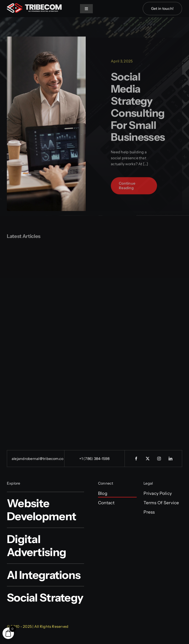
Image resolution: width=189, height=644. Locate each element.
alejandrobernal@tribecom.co (37, 459)
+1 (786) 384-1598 (94, 459)
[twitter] (148, 459)
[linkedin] (170, 459)
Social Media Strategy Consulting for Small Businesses (138, 109)
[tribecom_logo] (34, 5)
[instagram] (159, 459)
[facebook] (136, 459)
